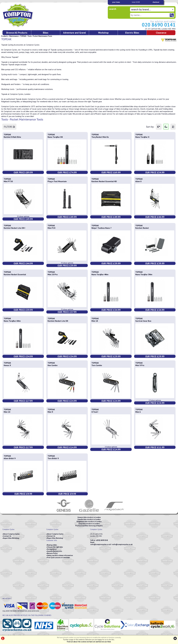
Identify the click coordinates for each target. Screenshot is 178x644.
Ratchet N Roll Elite (12, 137)
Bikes (46, 33)
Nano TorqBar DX (55, 137)
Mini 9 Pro (140, 365)
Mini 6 (138, 412)
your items (116, 2)
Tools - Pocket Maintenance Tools (40, 36)
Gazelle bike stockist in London (89, 519)
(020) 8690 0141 (102, 540)
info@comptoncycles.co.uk (101, 544)
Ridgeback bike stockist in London (89, 522)
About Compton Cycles (11, 534)
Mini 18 (95, 321)
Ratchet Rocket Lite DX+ (15, 228)
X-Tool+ (95, 412)
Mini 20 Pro (53, 274)
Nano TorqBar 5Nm (144, 274)
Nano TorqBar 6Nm (12, 321)
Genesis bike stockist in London (89, 517)
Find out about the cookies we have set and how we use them (89, 642)
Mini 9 (50, 412)
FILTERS (9, 127)
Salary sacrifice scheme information (60, 555)
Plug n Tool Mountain (57, 181)
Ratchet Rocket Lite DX (58, 321)
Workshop (103, 33)
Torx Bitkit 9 (53, 458)
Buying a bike (52, 545)
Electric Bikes (132, 33)
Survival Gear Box (143, 321)
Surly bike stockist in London (89, 524)
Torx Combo (97, 365)
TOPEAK (23, 36)
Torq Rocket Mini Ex (100, 137)
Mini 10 (7, 412)
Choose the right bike (55, 547)
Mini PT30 (8, 181)
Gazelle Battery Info (55, 551)
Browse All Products (17, 33)
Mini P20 (51, 228)
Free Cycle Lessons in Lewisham (58, 558)
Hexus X (7, 365)
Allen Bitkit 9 (10, 458)
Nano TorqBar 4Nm (100, 274)
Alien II (138, 181)
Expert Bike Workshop (11, 538)
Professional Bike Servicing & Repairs (89, 526)
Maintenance (14, 36)
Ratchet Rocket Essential (15, 274)
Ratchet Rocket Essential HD (104, 181)
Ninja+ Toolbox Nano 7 (101, 228)
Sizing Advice (52, 549)
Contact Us (7, 536)
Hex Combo (53, 365)
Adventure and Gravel (75, 33)
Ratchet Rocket (142, 228)
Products (5, 36)
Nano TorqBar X (142, 137)
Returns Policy (52, 553)
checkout (156, 2)
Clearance (161, 33)
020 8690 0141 (159, 25)
